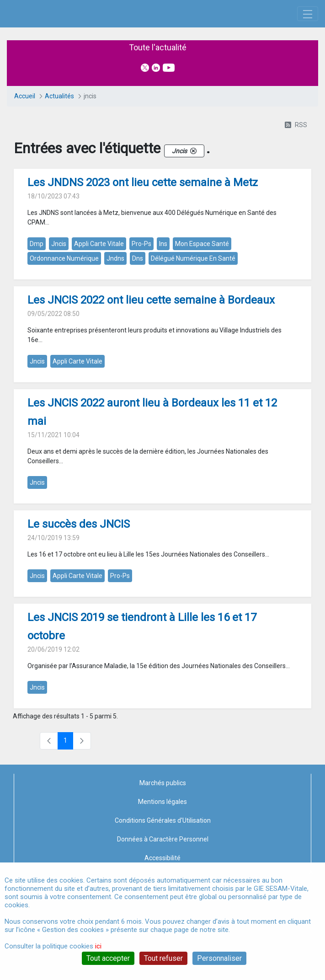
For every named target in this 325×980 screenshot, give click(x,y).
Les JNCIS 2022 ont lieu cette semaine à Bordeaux (151, 353)
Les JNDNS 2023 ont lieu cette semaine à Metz (143, 235)
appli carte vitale (99, 296)
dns (138, 311)
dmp (37, 296)
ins (163, 296)
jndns (115, 311)
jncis (59, 296)
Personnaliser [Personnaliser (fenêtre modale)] (219, 958)
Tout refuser (163, 958)
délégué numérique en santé (193, 311)
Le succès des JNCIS (79, 577)
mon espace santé (202, 296)
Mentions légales (162, 854)
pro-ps (141, 296)
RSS (296, 177)
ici (98, 946)
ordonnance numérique (64, 311)
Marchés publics (163, 835)
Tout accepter (108, 958)
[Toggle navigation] (308, 40)
